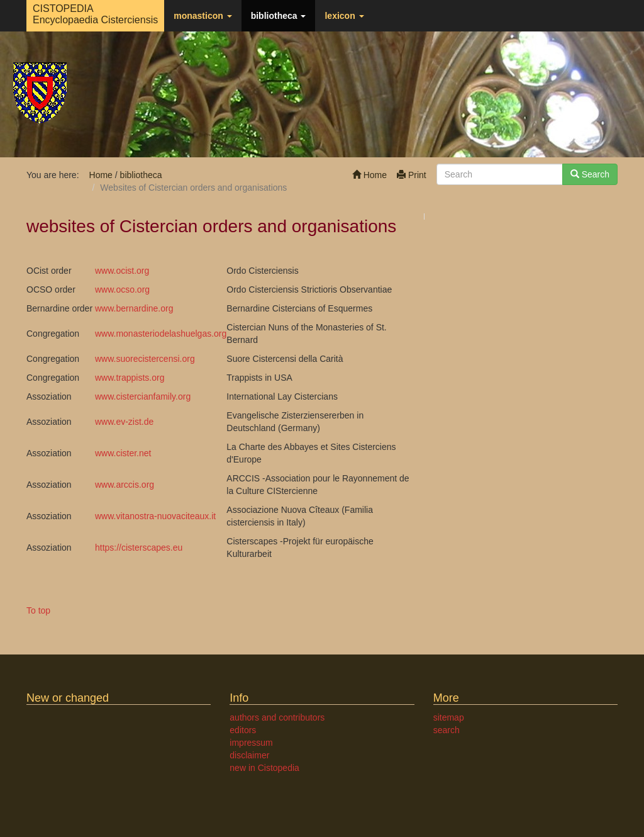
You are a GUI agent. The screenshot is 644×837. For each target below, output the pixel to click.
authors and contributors (277, 717)
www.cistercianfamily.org (143, 396)
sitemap (449, 717)
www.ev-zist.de (124, 422)
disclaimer (249, 755)
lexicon (344, 16)
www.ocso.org (122, 289)
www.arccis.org (125, 485)
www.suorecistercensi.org (145, 359)
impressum (251, 743)
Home (369, 175)
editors (243, 730)
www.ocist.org (122, 271)
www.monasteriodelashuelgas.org (161, 334)
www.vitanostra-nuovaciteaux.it (155, 516)
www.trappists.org (130, 378)
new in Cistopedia (264, 768)
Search (590, 174)
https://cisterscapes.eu (139, 548)
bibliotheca (279, 16)
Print (412, 175)
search (447, 730)
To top (38, 610)
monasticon (203, 16)
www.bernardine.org (134, 308)
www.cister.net (123, 453)
